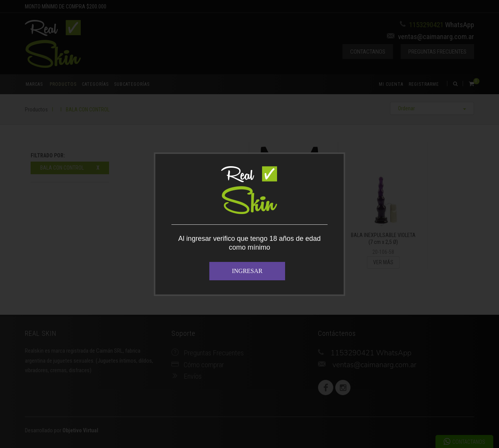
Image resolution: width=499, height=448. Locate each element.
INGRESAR (247, 271)
